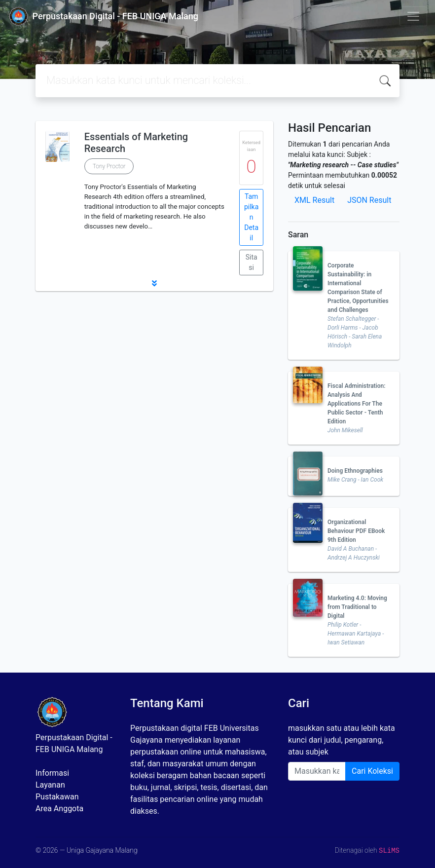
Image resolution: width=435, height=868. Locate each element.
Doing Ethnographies (355, 471)
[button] (154, 283)
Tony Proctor (109, 166)
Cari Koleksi (372, 771)
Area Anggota (59, 809)
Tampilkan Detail (251, 217)
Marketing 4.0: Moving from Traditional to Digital (357, 607)
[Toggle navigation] (413, 16)
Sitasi (252, 262)
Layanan (50, 785)
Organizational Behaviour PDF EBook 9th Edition (356, 531)
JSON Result (369, 200)
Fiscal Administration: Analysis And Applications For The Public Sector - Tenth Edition (357, 404)
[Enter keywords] (317, 771)
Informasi (52, 773)
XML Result (314, 200)
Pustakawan (57, 797)
